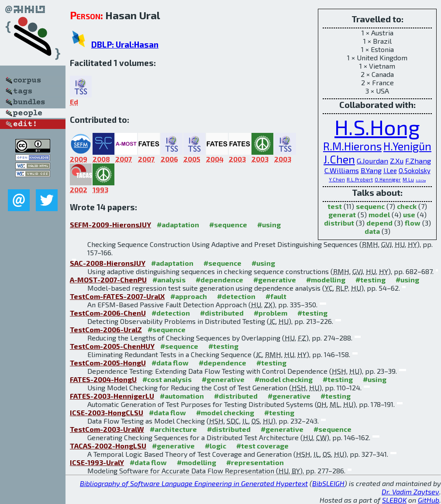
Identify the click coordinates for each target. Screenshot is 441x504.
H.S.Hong (377, 127)
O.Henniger (388, 179)
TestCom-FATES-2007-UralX (117, 296)
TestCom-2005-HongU (108, 363)
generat (342, 214)
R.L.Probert (360, 179)
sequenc (370, 206)
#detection (236, 296)
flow (413, 223)
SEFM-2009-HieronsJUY (110, 224)
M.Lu (408, 179)
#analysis (169, 280)
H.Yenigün (407, 146)
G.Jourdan (372, 160)
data (372, 231)
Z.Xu (397, 160)
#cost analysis (167, 379)
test (335, 206)
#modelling (326, 280)
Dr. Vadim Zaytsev (410, 492)
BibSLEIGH (328, 483)
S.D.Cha (421, 180)
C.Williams (342, 170)
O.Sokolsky (415, 170)
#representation (255, 462)
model (379, 214)
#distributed (222, 313)
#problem (270, 313)
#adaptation (178, 224)
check (407, 206)
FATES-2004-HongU (103, 379)
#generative (275, 280)
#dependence (219, 280)
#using (269, 224)
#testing (370, 280)
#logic (215, 446)
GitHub (429, 500)
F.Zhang (418, 160)
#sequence (228, 224)
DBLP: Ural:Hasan (125, 44)
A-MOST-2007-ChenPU (108, 280)
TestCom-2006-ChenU (108, 313)
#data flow (170, 363)
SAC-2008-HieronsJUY (108, 263)
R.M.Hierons (352, 146)
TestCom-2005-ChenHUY (112, 346)
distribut (339, 223)
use (409, 214)
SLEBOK (394, 500)
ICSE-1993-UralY (97, 462)
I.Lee (390, 170)
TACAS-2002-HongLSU (108, 446)
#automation (182, 396)
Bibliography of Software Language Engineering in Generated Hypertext (194, 483)
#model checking (284, 379)
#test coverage (262, 446)
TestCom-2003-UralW (107, 429)
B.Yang (371, 170)
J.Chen (339, 159)
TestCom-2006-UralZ (106, 329)
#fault (276, 296)
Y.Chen (337, 179)
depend (379, 223)
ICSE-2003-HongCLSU (107, 412)
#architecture (173, 429)
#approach (189, 296)
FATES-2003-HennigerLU (112, 396)
